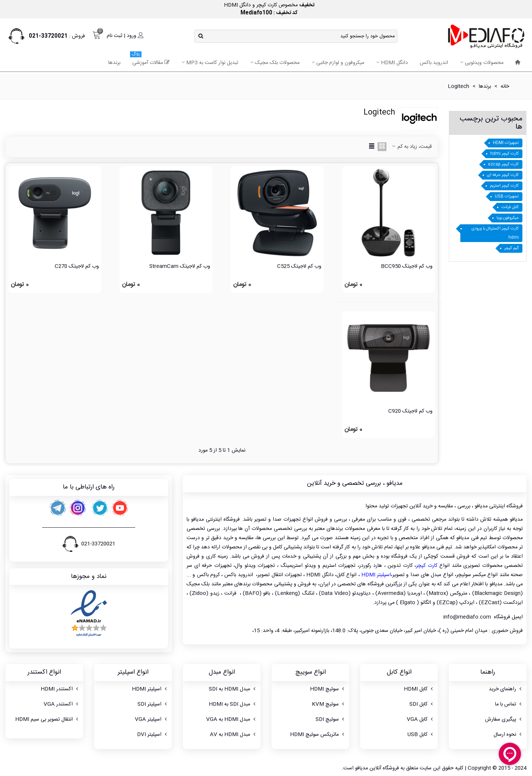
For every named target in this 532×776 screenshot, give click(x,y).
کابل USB (421, 735)
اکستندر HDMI (60, 689)
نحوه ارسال (508, 735)
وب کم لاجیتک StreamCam (180, 267)
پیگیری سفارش (504, 719)
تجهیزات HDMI (506, 143)
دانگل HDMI (394, 63)
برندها (114, 63)
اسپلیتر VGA (151, 719)
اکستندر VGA (62, 704)
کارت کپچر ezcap (503, 164)
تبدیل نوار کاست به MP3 (212, 63)
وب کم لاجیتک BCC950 (407, 267)
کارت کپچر (427, 566)
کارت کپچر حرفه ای (503, 175)
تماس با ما (509, 704)
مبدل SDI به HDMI (233, 704)
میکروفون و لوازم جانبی (340, 63)
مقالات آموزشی (150, 60)
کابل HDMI (419, 689)
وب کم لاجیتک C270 (77, 267)
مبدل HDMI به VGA (231, 719)
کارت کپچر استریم (504, 186)
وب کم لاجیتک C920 (410, 411)
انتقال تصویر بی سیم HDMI (47, 719)
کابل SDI (422, 704)
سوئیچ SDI (330, 719)
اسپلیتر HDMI (376, 575)
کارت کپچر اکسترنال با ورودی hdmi (495, 233)
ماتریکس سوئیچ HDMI (318, 735)
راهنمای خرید (506, 689)
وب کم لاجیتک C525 (299, 267)
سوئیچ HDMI (328, 689)
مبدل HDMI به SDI (233, 689)
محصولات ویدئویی (484, 63)
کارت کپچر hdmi (504, 154)
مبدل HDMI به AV (233, 735)
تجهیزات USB (507, 197)
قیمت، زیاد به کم (411, 147)
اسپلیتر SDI (153, 704)
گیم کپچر (511, 248)
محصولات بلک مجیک (277, 63)
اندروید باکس (434, 63)
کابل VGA (420, 719)
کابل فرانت (510, 207)
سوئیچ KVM (329, 704)
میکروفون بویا (508, 218)
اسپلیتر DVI (153, 735)
